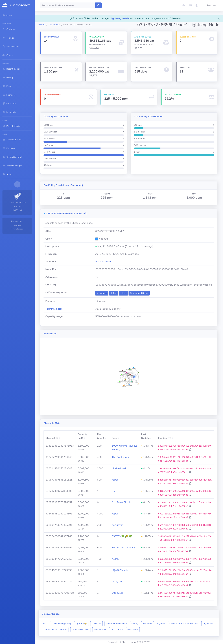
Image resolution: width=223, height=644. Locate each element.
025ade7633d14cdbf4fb (55, 630)
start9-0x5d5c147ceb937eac (184, 624)
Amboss (102, 293)
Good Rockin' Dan (80, 630)
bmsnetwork (100, 630)
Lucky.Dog (118, 582)
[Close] (219, 18)
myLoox (161, 624)
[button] (213, 5)
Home (42, 25)
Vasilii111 (96, 624)
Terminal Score (54, 309)
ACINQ (116, 559)
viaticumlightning (63, 624)
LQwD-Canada (120, 570)
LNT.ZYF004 (117, 630)
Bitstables (148, 624)
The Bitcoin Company (124, 548)
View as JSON (103, 262)
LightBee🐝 (81, 624)
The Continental (121, 457)
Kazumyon (118, 525)
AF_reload (208, 624)
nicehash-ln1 (119, 468)
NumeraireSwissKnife (116, 624)
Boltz (115, 491)
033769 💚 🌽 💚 (122, 536)
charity (135, 624)
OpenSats (117, 593)
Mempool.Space (139, 293)
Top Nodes (54, 25)
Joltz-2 (46, 624)
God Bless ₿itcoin (121, 502)
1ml (114, 293)
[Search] (68, 5)
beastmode (133, 630)
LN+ (123, 293)
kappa (115, 480)
